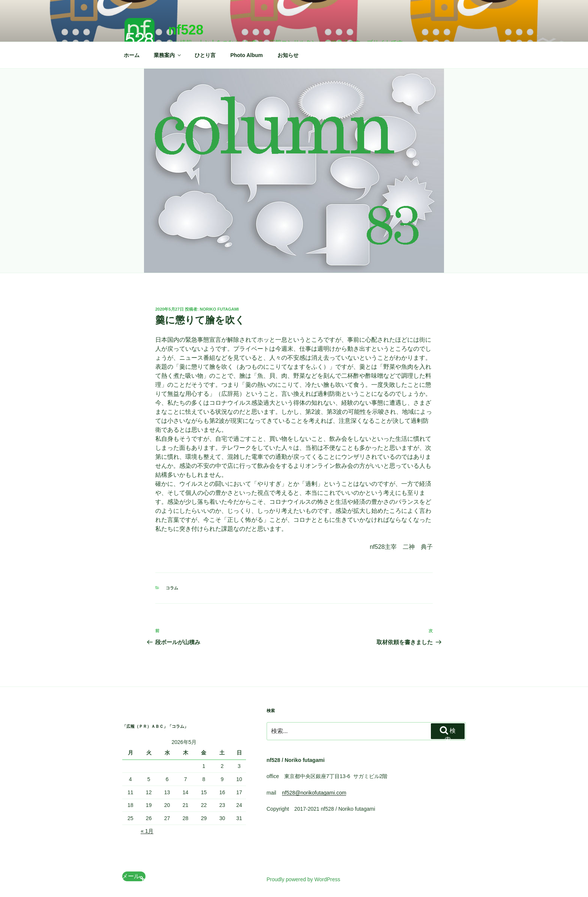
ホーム (132, 55)
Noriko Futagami (219, 309)
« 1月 (147, 831)
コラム (172, 588)
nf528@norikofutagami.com (314, 793)
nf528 (186, 30)
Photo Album (247, 55)
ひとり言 (205, 55)
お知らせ (288, 55)
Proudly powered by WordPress (304, 879)
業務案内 (168, 55)
